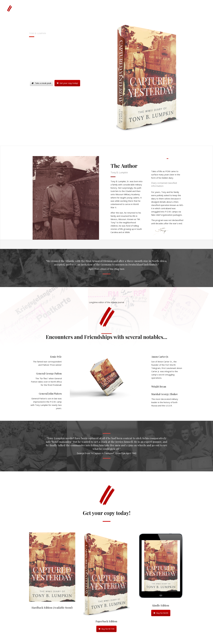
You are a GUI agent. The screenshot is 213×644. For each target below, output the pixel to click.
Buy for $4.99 (161, 613)
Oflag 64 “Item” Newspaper (97, 8)
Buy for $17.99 (106, 629)
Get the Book (57, 8)
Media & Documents (122, 8)
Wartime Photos (73, 8)
